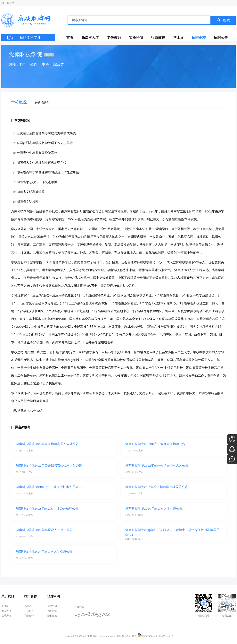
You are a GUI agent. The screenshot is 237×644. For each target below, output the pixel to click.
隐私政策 (52, 616)
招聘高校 (199, 37)
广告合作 (29, 611)
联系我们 (6, 616)
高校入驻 (29, 606)
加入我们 (6, 611)
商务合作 (29, 616)
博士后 (178, 37)
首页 (70, 37)
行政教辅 (158, 37)
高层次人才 (90, 37)
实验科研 (136, 37)
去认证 (49, 55)
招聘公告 (221, 37)
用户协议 (52, 611)
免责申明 (52, 606)
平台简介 (6, 606)
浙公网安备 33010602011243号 (155, 636)
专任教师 (114, 37)
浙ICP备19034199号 (126, 636)
